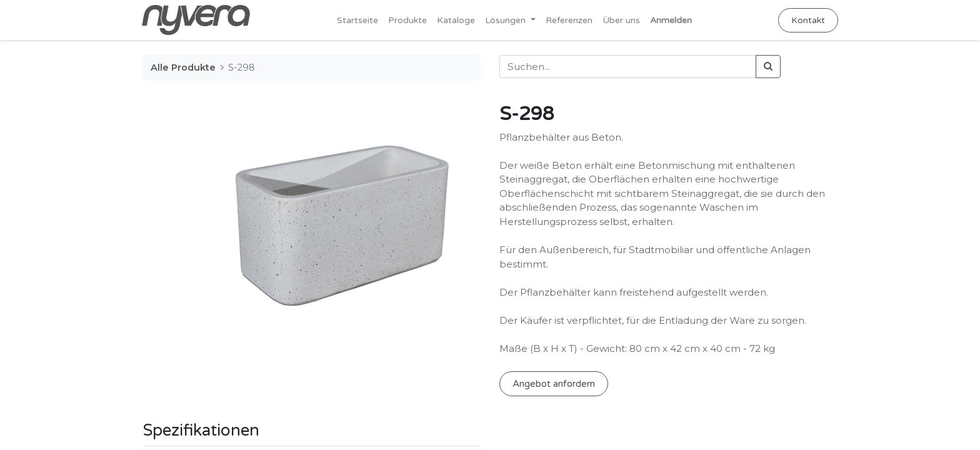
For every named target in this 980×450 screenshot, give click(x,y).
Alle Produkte (183, 67)
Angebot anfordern (554, 384)
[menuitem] (357, 20)
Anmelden (671, 20)
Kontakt (807, 20)
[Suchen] (768, 67)
